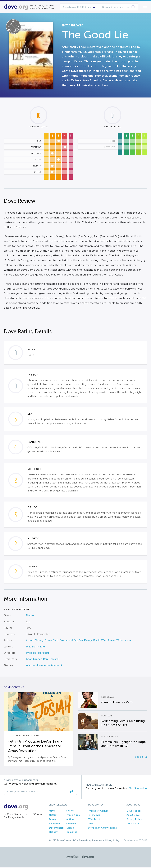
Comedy (71, 824)
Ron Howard (51, 660)
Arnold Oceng (35, 641)
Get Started (138, 789)
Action (70, 820)
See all (141, 758)
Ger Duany (85, 641)
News (91, 824)
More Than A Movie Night (102, 828)
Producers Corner (98, 811)
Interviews (94, 816)
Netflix (53, 816)
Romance (72, 833)
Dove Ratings (134, 811)
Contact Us (133, 824)
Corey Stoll (51, 641)
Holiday (53, 833)
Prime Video (73, 816)
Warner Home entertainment (44, 666)
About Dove (133, 816)
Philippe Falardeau (37, 653)
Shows (70, 811)
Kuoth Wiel (100, 641)
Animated (54, 824)
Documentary (57, 828)
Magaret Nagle (35, 647)
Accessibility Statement (91, 841)
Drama (30, 616)
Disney (53, 820)
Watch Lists (95, 820)
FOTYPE (143, 841)
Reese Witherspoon (120, 641)
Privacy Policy (134, 820)
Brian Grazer (34, 660)
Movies (53, 811)
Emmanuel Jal (68, 641)
